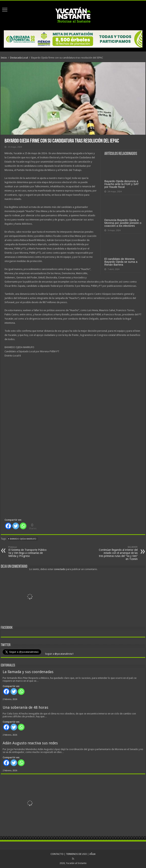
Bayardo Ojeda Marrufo (23, 539)
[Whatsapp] (23, 526)
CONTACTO (57, 854)
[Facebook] (8, 526)
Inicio (4, 58)
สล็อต (92, 854)
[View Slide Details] (30, 597)
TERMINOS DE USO (76, 854)
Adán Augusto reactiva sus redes (30, 743)
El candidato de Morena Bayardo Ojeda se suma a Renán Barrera (121, 262)
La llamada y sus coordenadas (28, 672)
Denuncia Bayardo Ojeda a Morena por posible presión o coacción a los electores (123, 223)
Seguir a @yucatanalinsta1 (59, 654)
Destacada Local (19, 58)
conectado (60, 569)
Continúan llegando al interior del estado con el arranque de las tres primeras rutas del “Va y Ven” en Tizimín (118, 553)
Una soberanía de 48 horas (25, 707)
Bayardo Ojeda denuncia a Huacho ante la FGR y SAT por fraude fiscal (121, 184)
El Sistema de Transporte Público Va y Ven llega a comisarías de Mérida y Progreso (28, 552)
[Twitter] (16, 526)
